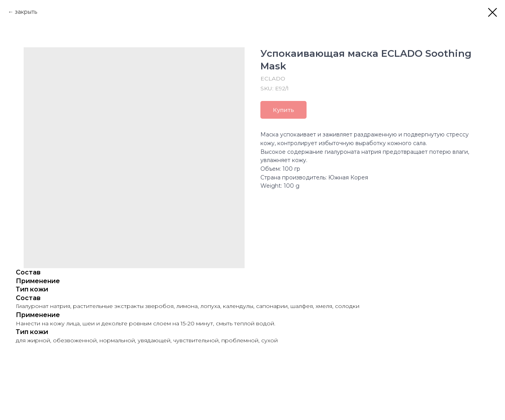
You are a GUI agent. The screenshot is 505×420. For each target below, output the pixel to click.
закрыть (26, 12)
